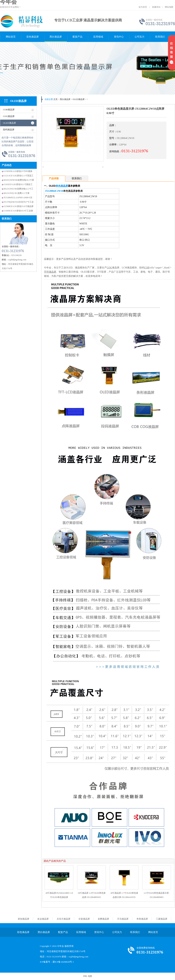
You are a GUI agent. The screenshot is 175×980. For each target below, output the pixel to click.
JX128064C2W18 (54, 191)
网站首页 (11, 37)
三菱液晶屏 (162, 919)
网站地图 (169, 7)
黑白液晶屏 (56, 37)
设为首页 (143, 7)
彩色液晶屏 (33, 37)
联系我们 (160, 37)
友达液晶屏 (43, 919)
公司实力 (139, 37)
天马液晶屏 (123, 919)
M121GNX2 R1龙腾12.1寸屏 (17, 193)
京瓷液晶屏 (84, 919)
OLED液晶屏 (18, 101)
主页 (55, 99)
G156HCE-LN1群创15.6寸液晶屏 (19, 206)
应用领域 (98, 37)
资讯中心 (119, 37)
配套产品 (78, 37)
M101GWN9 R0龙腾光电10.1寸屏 (19, 180)
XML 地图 (87, 976)
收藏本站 (156, 7)
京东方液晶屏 (64, 919)
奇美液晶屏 (142, 919)
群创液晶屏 (24, 919)
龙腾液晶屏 (103, 919)
